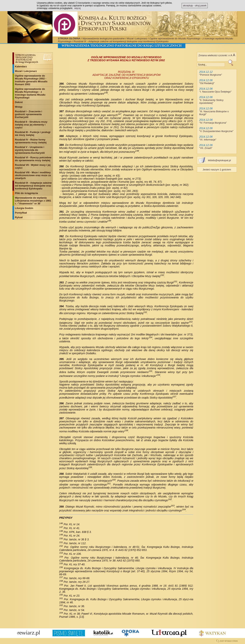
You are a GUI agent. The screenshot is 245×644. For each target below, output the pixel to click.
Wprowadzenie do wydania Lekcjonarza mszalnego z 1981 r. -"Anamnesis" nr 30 (33, 201)
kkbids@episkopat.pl (219, 160)
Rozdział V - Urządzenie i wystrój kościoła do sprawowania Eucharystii (30, 150)
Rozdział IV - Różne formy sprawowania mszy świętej (31, 141)
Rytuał (19, 217)
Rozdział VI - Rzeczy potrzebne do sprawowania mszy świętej (33, 159)
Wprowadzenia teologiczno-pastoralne (104, 38)
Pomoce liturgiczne (211, 75)
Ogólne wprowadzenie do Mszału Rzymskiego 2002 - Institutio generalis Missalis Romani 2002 (31, 80)
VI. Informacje (208, 140)
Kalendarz (21, 66)
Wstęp (19, 107)
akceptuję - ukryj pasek (195, 6)
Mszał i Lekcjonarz (137, 38)
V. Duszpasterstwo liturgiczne (216, 131)
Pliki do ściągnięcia (26, 193)
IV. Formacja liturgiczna (213, 123)
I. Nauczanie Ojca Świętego (215, 92)
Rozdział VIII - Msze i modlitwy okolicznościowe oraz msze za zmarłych (33, 175)
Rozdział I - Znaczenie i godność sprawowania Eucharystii (29, 114)
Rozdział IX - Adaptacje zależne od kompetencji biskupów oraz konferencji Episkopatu (121, 41)
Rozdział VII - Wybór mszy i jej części (33, 166)
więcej (77, 8)
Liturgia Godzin (24, 208)
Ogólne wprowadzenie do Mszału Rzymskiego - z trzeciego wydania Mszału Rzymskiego (30, 93)
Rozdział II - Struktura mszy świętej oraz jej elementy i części (31, 125)
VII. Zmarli (206, 148)
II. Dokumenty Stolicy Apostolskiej (211, 102)
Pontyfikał (21, 213)
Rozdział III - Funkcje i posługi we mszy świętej (33, 134)
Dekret (19, 102)
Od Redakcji (207, 83)
